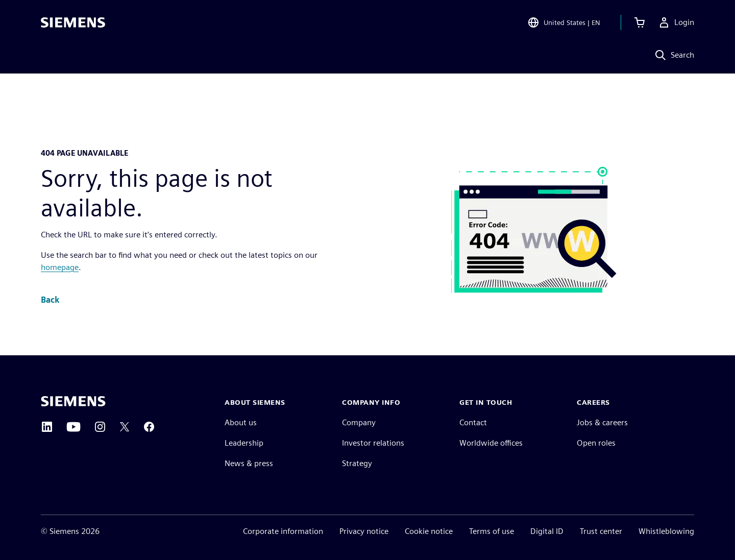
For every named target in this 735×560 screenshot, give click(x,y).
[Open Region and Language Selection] (564, 22)
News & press (249, 463)
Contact (473, 422)
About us (241, 422)
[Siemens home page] (73, 401)
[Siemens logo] (73, 22)
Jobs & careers (602, 422)
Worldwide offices (491, 443)
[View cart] (640, 22)
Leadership (244, 443)
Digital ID (547, 531)
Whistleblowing (666, 531)
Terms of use (492, 531)
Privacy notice (364, 531)
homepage (60, 267)
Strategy (357, 463)
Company (359, 422)
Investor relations (373, 443)
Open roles (596, 443)
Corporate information (283, 531)
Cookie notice (429, 531)
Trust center (601, 531)
